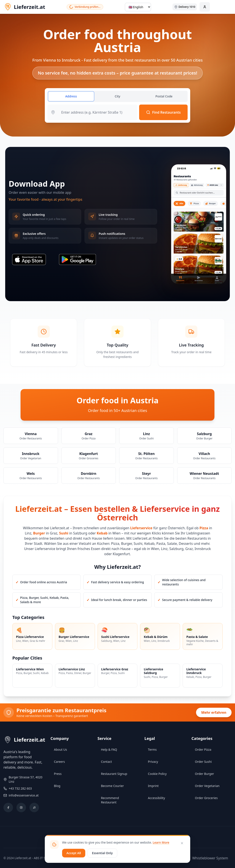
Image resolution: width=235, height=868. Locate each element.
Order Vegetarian (207, 786)
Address (71, 96)
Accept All (74, 853)
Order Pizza (203, 750)
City (117, 96)
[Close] (182, 843)
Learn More (161, 842)
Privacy (153, 762)
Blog (57, 786)
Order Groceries (206, 798)
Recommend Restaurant (110, 800)
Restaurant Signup (114, 774)
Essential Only (102, 853)
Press (58, 774)
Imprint (153, 786)
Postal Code (164, 96)
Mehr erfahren (214, 712)
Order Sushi (203, 762)
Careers (59, 762)
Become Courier (112, 786)
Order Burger (204, 774)
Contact (106, 762)
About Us (60, 750)
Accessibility (157, 798)
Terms (152, 750)
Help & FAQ (109, 750)
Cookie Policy (157, 774)
